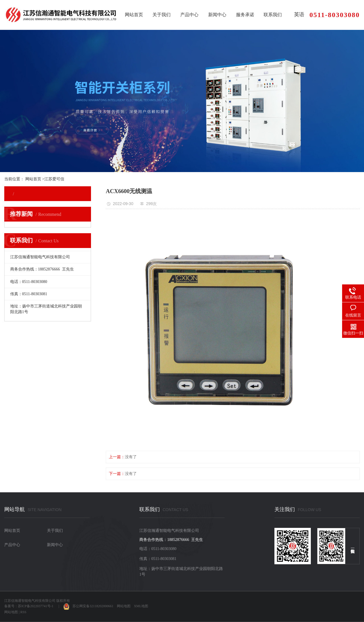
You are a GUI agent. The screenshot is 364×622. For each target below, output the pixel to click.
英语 (299, 15)
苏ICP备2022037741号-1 (36, 606)
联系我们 (273, 15)
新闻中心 (217, 15)
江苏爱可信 (54, 179)
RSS (23, 612)
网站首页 (134, 15)
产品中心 (189, 15)
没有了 (131, 457)
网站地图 (124, 606)
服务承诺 (245, 15)
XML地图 (141, 606)
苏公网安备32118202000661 (88, 606)
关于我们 (162, 15)
